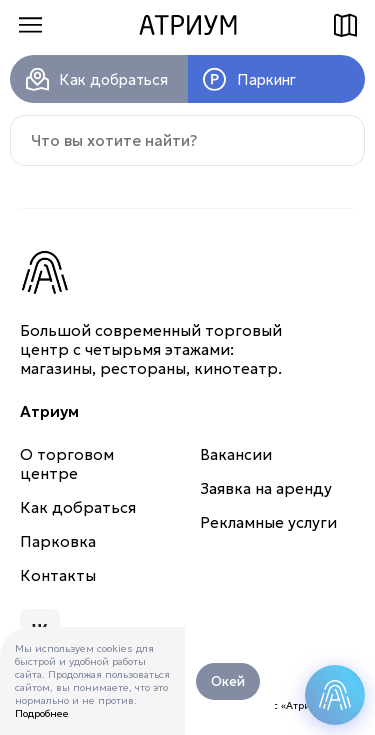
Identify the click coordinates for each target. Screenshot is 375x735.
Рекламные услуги (268, 522)
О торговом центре (67, 464)
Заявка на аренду (266, 488)
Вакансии (236, 454)
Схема (345, 25)
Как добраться (113, 79)
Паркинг (266, 79)
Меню (30, 25)
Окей (228, 681)
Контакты (58, 575)
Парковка (58, 541)
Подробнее (42, 713)
